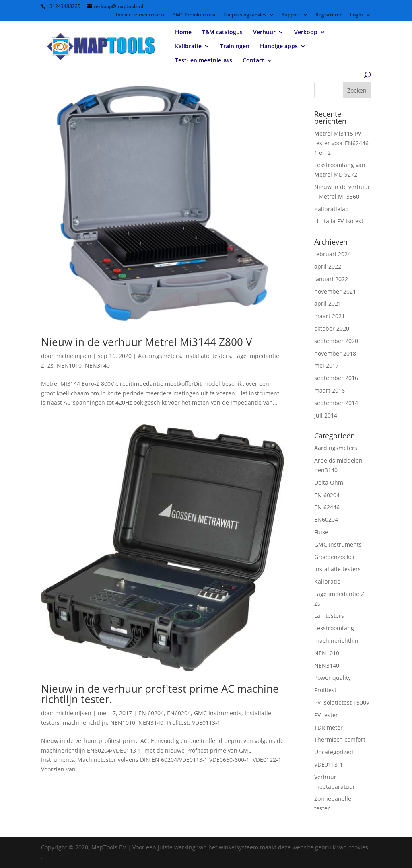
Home (183, 33)
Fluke (321, 532)
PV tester (326, 715)
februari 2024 (333, 254)
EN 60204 (151, 713)
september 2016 (336, 378)
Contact (253, 61)
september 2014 (336, 403)
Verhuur (264, 33)
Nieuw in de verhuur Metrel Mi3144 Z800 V (147, 342)
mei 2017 (327, 365)
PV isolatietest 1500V (342, 702)
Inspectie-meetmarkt (140, 15)
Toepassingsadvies (245, 15)
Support (291, 15)
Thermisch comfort (340, 739)
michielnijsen (73, 356)
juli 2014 (326, 415)
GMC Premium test (194, 15)
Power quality (333, 678)
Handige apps (279, 47)
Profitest (178, 723)
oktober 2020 (332, 328)
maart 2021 (330, 316)
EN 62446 (327, 507)
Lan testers (329, 616)
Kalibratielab (332, 209)
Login (356, 15)
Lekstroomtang (334, 628)
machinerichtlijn (85, 723)
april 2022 (328, 266)
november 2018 (335, 353)
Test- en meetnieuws (204, 61)
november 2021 (335, 291)
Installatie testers (208, 356)
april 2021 (328, 303)
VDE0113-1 (206, 723)
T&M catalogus (222, 33)
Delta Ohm (329, 482)
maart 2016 (330, 390)
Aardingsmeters (160, 356)
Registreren (329, 15)
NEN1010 (69, 365)
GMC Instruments (218, 713)
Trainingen (235, 47)
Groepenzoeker (335, 557)
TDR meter (329, 727)
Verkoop (306, 33)
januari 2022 (331, 279)
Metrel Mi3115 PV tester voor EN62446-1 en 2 (342, 143)
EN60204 (179, 713)
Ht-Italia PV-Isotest (339, 221)
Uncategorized (334, 752)
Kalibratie (188, 47)
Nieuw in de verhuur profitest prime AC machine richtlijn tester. (160, 694)
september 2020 (336, 341)
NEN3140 (97, 365)
